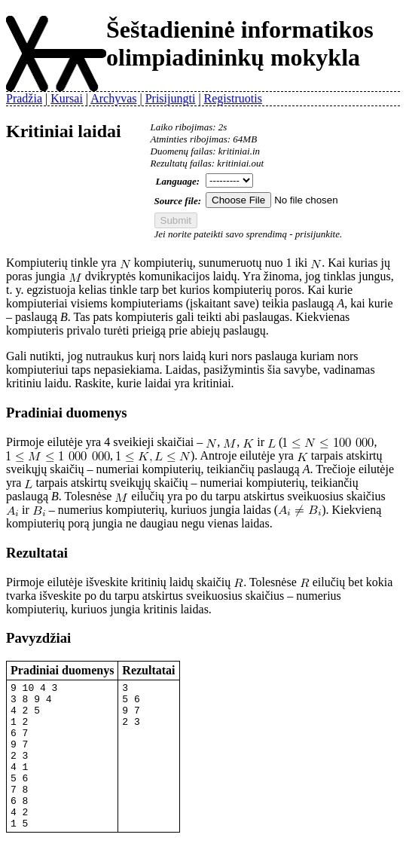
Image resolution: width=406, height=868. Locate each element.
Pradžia (24, 98)
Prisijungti (171, 98)
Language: (178, 181)
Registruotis (233, 98)
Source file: (178, 201)
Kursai (67, 98)
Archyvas (113, 98)
